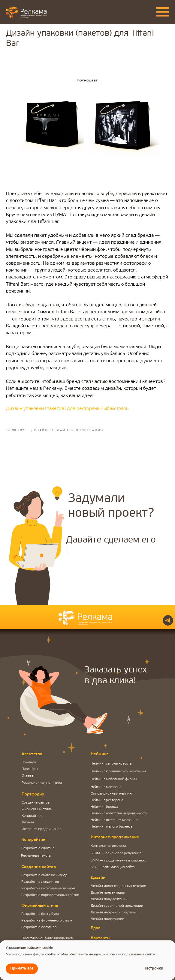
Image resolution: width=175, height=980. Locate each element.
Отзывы (28, 776)
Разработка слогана (38, 848)
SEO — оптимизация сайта (113, 867)
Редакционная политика (42, 783)
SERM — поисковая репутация (116, 853)
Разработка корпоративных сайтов (50, 895)
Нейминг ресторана (107, 800)
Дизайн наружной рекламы (113, 912)
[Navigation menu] (163, 12)
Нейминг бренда (104, 807)
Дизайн (28, 822)
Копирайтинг (32, 816)
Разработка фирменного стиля (47, 921)
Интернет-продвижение (41, 829)
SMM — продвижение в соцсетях (118, 861)
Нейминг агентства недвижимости (119, 813)
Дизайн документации (109, 899)
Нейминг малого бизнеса (112, 827)
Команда (29, 762)
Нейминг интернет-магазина (114, 820)
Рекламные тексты (36, 856)
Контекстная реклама (108, 846)
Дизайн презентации (108, 893)
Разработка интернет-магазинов (48, 888)
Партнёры (30, 769)
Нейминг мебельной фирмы (114, 779)
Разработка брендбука (40, 914)
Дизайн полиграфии (107, 919)
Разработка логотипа (39, 927)
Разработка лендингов (40, 882)
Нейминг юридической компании (118, 771)
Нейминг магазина (106, 787)
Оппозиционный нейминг (112, 794)
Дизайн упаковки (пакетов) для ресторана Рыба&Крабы (68, 409)
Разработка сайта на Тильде (44, 875)
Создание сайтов (36, 803)
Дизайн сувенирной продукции (117, 906)
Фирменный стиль (37, 809)
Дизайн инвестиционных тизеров (118, 886)
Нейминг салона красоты (111, 764)
